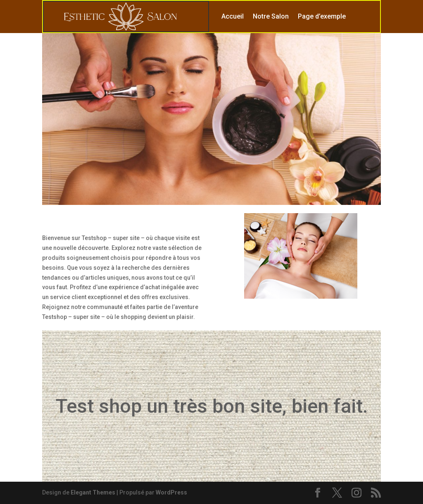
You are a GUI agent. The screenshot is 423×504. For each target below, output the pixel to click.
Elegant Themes (93, 492)
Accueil (233, 16)
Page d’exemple (322, 16)
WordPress (171, 492)
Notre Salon (271, 16)
